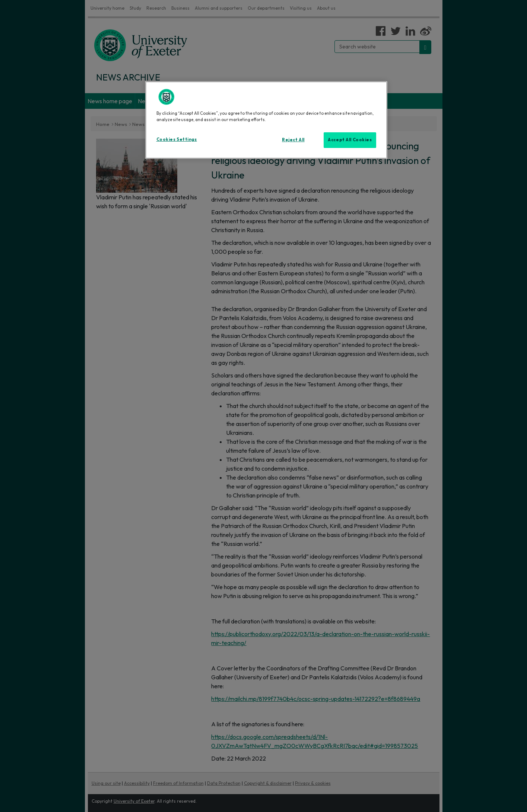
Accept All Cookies (350, 140)
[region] (266, 120)
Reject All (293, 140)
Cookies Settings (177, 139)
